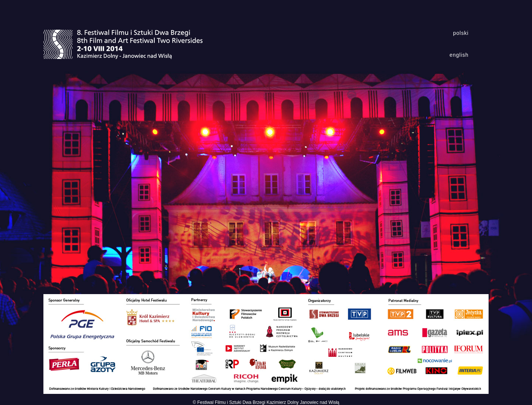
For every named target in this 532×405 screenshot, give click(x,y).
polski (461, 33)
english (459, 55)
